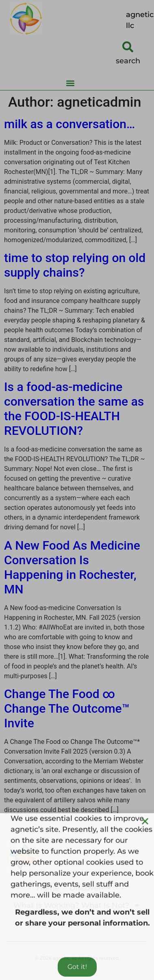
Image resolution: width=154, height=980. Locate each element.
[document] (77, 490)
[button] (145, 833)
